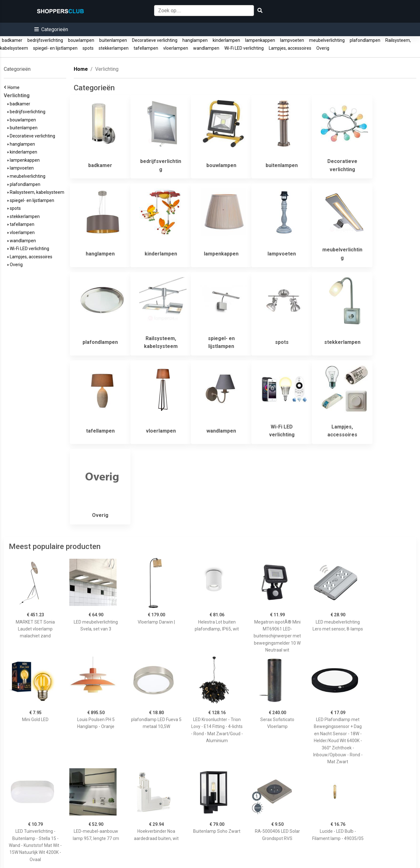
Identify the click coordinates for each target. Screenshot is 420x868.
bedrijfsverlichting (45, 40)
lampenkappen (260, 40)
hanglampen (195, 40)
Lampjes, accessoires (290, 48)
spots (88, 48)
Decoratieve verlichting (155, 40)
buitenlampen (113, 40)
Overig (323, 48)
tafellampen (146, 48)
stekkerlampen (114, 48)
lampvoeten (292, 40)
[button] (51, 29)
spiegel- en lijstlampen (55, 48)
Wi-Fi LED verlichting (244, 48)
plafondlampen (365, 40)
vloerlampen (176, 48)
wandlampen (206, 48)
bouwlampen (81, 40)
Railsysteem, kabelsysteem (36, 192)
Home (14, 87)
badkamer (12, 40)
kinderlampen (226, 40)
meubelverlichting (327, 40)
